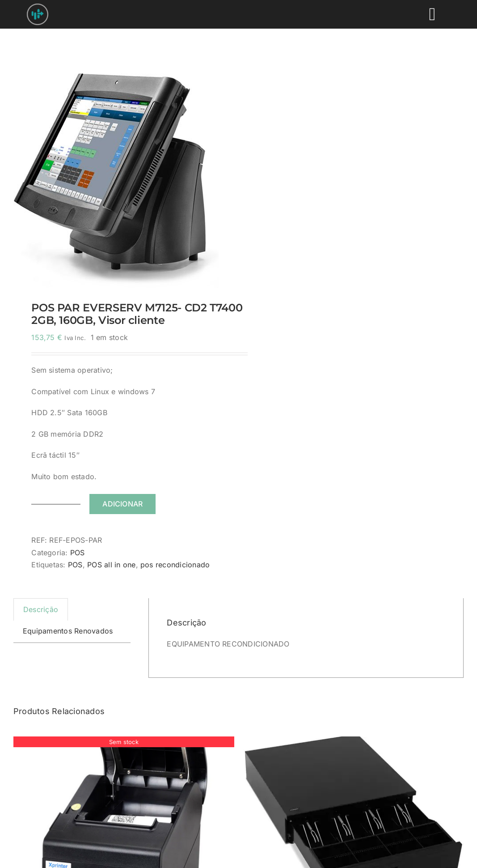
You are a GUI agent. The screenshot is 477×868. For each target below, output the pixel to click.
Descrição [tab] (41, 609)
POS (78, 553)
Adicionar (122, 504)
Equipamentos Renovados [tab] (68, 631)
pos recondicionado (175, 565)
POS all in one (111, 565)
